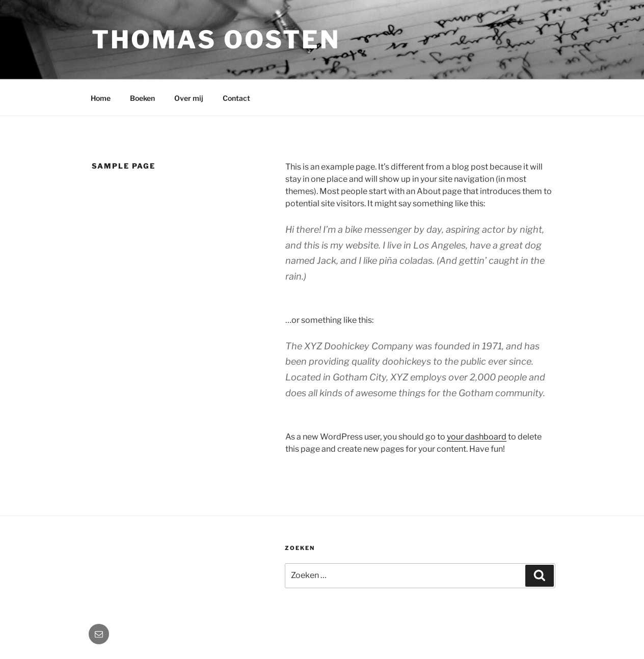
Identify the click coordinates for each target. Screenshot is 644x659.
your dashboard (477, 437)
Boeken (142, 98)
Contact (236, 98)
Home (101, 98)
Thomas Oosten (216, 40)
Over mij (189, 98)
